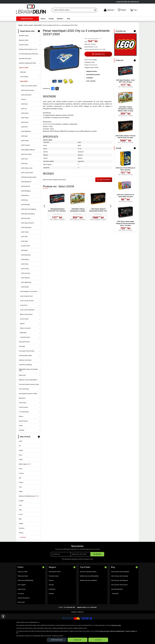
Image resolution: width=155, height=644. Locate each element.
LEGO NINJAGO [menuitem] (25, 219)
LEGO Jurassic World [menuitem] (27, 187)
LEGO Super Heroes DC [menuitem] (28, 237)
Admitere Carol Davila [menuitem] (25, 374)
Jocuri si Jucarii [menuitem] (24, 82)
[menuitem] (28, 19)
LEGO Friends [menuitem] (25, 155)
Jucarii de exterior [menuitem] (25, 352)
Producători (52, 603)
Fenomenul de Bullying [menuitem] (25, 379)
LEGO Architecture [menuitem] (26, 109)
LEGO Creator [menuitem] (25, 132)
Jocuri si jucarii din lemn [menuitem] (27, 315)
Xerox (21, 469)
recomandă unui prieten (93, 89)
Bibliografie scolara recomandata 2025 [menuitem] (28, 384)
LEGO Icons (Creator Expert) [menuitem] (29, 100)
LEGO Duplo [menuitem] (24, 150)
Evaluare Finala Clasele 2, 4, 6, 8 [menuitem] (28, 64)
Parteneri (51, 608)
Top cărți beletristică (117, 603)
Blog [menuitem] (69, 19)
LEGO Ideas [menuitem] (24, 178)
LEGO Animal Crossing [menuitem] (27, 105)
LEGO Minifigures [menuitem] (26, 205)
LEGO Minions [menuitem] (25, 210)
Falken (21, 506)
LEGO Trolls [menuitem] (24, 251)
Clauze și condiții (22, 586)
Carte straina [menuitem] (23, 417)
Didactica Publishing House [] (29, 510)
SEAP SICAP (21, 617)
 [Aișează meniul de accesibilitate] (3, 616)
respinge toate (77, 640)
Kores (21, 483)
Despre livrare (22, 603)
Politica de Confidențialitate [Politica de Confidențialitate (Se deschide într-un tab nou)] (117, 631)
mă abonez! (97, 568)
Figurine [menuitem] (22, 338)
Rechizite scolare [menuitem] (24, 50)
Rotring (21, 547)
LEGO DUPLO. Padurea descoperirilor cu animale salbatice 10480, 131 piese (77, 225)
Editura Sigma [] (25, 478)
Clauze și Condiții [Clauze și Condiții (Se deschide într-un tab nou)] (130, 631)
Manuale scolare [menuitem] (24, 54)
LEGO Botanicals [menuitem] (26, 269)
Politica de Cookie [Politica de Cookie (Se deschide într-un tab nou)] (116, 625)
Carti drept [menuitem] (22, 361)
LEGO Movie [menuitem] (24, 214)
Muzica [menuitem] (21, 431)
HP (20, 460)
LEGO (21, 456)
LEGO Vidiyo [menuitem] (24, 255)
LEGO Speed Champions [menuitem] (28, 228)
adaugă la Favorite (91, 86)
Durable (21, 515)
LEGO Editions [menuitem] (25, 274)
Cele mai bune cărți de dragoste (120, 586)
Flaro (20, 524)
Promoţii (51, 599)
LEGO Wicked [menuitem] (25, 301)
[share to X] (57, 103)
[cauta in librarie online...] (72, 10)
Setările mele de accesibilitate (88, 595)
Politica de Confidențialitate (25, 595)
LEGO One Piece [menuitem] (26, 287)
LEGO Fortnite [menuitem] (25, 283)
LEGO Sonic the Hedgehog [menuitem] (28, 223)
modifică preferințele (57, 640)
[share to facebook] (53, 103)
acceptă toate (98, 640)
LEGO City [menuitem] (24, 123)
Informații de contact (55, 586)
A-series (21, 488)
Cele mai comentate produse (88, 586)
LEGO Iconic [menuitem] (24, 173)
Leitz (20, 520)
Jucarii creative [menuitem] (24, 333)
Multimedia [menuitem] (23, 347)
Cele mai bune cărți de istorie (119, 599)
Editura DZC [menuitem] (22, 390)
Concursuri (21, 608)
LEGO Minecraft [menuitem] (25, 201)
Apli (20, 492)
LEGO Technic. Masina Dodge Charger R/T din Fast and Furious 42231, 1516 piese (125, 238)
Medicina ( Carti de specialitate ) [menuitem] (28, 394)
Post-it (21, 529)
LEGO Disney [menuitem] (25, 137)
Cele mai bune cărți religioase (119, 595)
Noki (20, 533)
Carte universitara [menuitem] (24, 403)
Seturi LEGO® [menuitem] (24, 96)
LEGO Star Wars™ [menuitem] (26, 233)
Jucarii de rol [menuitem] (24, 319)
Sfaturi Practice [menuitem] (23, 435)
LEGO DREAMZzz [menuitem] (26, 146)
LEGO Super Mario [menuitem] (26, 242)
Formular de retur (54, 590)
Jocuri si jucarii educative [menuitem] (27, 324)
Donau (21, 474)
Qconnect (22, 542)
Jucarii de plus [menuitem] (24, 91)
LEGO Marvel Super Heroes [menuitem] (29, 192)
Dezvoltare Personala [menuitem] (25, 73)
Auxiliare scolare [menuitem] (24, 59)
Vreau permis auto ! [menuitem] (25, 356)
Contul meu (109, 10)
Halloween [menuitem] (23, 86)
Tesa (20, 501)
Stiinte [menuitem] (21, 440)
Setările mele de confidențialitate (89, 590)
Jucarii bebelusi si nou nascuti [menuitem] (29, 306)
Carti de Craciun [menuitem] (24, 421)
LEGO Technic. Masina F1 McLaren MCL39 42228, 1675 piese (98, 225)
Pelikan (21, 538)
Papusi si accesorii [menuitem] (25, 342)
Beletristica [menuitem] (22, 412)
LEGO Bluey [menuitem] (24, 265)
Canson (21, 497)
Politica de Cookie (23, 590)
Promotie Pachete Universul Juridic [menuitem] (29, 399)
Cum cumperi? (22, 599)
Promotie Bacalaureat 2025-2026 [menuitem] (28, 68)
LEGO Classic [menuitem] (25, 127)
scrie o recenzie (91, 95)
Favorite (122, 10)
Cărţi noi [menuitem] (43, 19)
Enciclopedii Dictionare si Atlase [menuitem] (28, 408)
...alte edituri (22, 552)
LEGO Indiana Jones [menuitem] (27, 182)
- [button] (39, 45)
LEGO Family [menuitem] (25, 278)
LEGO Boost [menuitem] (24, 118)
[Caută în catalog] (95, 10)
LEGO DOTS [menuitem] (24, 141)
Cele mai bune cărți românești (120, 590)
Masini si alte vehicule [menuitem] (26, 329)
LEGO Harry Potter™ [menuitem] (27, 169)
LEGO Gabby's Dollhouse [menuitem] (28, 164)
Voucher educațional (23, 612)
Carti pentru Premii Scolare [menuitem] (27, 365)
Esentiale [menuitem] (22, 444)
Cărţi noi (51, 595)
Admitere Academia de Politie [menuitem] (27, 77)
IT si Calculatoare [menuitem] (24, 426)
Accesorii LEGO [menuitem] (25, 260)
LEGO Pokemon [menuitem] (25, 292)
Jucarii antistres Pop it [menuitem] (26, 310)
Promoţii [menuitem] (51, 19)
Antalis (21, 465)
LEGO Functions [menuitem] (26, 159)
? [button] (100, 53)
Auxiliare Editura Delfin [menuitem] (25, 370)
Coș (134, 10)
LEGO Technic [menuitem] (25, 246)
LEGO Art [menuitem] (24, 114)
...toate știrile (115, 608)
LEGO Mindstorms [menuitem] (26, 196)
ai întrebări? (90, 92)
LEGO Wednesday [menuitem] (26, 297)
